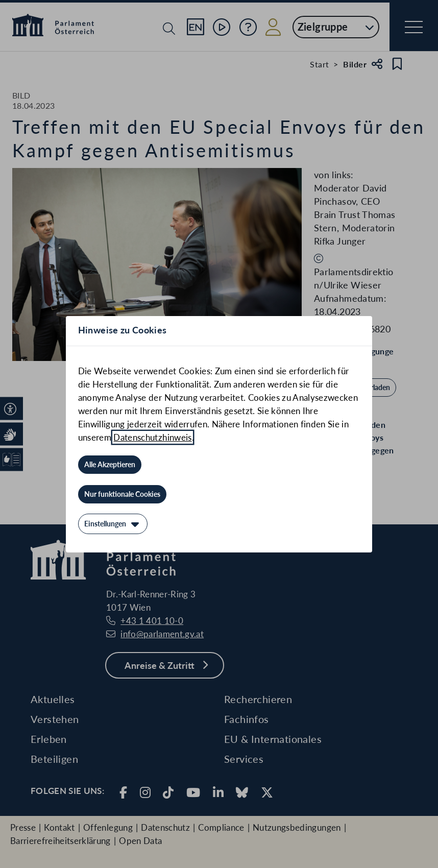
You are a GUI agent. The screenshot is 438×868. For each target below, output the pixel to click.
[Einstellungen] (113, 524)
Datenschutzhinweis (152, 437)
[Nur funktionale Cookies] (122, 494)
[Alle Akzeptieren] (110, 465)
